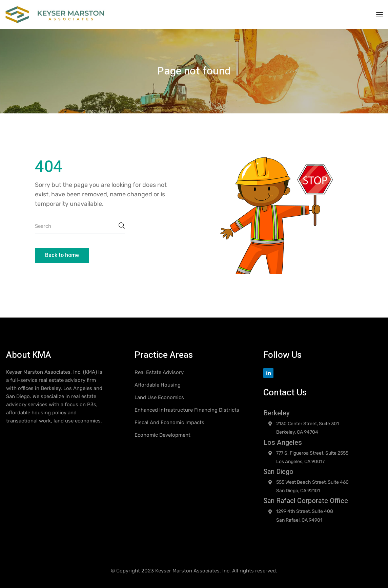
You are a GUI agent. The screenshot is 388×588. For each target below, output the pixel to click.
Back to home (62, 255)
